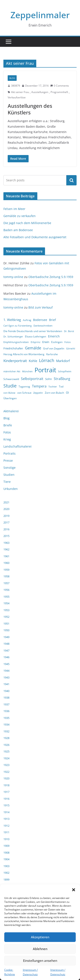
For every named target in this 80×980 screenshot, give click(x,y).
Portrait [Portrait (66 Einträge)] (45, 370)
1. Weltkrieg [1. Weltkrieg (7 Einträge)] (12, 320)
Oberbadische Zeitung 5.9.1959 (51, 277)
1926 (6, 745)
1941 (6, 684)
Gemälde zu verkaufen (20, 216)
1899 (6, 879)
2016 (6, 529)
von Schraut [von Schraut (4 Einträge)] (24, 393)
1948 (6, 644)
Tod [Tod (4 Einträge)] (61, 387)
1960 (6, 563)
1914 (6, 812)
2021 (6, 502)
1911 (6, 832)
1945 (6, 664)
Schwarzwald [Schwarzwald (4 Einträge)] (11, 379)
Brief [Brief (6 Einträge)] (52, 320)
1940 (6, 691)
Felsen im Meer (14, 209)
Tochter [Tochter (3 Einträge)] (53, 387)
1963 (6, 543)
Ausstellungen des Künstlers (30, 109)
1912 (6, 826)
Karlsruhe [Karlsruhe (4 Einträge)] (52, 354)
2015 (6, 536)
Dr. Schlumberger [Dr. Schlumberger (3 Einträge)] (13, 337)
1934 (6, 724)
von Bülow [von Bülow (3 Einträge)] (9, 393)
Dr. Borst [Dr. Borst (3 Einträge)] (69, 331)
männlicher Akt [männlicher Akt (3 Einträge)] (12, 371)
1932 (6, 731)
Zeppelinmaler (40, 15)
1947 (6, 650)
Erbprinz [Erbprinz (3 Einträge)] (36, 342)
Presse (8, 460)
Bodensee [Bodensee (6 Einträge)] (40, 320)
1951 (6, 624)
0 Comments (60, 86)
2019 (6, 516)
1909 (6, 846)
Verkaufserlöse (17, 97)
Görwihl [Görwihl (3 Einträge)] (71, 349)
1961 (6, 556)
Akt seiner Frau (20, 92)
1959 (6, 570)
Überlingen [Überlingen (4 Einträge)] (10, 398)
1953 (6, 610)
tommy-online (13, 277)
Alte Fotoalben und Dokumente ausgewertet (35, 237)
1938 (6, 698)
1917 (6, 792)
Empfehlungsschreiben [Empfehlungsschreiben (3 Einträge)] (16, 342)
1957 (6, 583)
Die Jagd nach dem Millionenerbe (27, 223)
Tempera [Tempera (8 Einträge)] (39, 386)
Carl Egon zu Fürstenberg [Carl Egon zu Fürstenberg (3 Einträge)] (17, 326)
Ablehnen (40, 949)
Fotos (7, 432)
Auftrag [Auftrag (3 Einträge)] (27, 320)
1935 (6, 718)
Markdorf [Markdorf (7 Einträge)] (63, 361)
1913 (6, 819)
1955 (6, 597)
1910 (6, 839)
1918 (6, 785)
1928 (6, 738)
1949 (6, 637)
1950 (6, 630)
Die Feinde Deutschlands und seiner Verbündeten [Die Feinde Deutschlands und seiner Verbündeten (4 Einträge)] (33, 331)
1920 (6, 778)
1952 (6, 617)
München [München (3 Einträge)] (27, 371)
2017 (6, 522)
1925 (6, 751)
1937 (6, 704)
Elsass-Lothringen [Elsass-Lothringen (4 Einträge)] (36, 336)
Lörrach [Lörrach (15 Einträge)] (47, 360)
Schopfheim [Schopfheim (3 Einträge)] (65, 371)
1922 (6, 772)
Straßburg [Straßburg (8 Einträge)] (62, 379)
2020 (6, 509)
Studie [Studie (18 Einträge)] (10, 386)
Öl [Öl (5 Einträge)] (67, 393)
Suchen (71, 180)
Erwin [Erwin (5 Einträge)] (46, 342)
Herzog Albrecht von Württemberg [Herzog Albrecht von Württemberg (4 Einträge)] (24, 354)
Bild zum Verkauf (41, 307)
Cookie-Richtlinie (10, 972)
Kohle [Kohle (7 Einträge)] (33, 361)
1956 (6, 590)
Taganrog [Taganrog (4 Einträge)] (24, 387)
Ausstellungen (40, 92)
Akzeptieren (40, 937)
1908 (6, 853)
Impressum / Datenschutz (30, 972)
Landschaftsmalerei (17, 446)
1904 (6, 859)
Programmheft (59, 92)
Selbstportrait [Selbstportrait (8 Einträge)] (32, 379)
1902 (6, 873)
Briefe (8, 425)
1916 (6, 799)
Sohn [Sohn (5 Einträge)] (49, 379)
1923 (6, 765)
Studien (9, 475)
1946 (6, 657)
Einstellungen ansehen (40, 961)
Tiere (7, 482)
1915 (6, 805)
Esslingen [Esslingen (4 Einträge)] (57, 342)
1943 (6, 677)
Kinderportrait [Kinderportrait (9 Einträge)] (15, 361)
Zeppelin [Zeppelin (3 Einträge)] (38, 393)
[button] (74, 890)
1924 (6, 758)
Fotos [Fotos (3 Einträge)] (68, 342)
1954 (6, 603)
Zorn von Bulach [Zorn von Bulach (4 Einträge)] (54, 393)
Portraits (9, 453)
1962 (6, 549)
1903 (6, 866)
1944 (6, 671)
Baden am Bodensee (18, 230)
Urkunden (11, 489)
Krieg (7, 439)
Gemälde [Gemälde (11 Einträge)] (33, 348)
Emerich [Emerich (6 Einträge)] (54, 336)
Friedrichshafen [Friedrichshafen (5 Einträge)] (13, 348)
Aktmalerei (11, 411)
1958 (6, 576)
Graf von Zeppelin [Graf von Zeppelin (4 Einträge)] (54, 348)
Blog (12, 78)
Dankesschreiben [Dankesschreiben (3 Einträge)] (43, 326)
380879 (16, 86)
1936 (6, 711)
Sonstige (9, 468)
